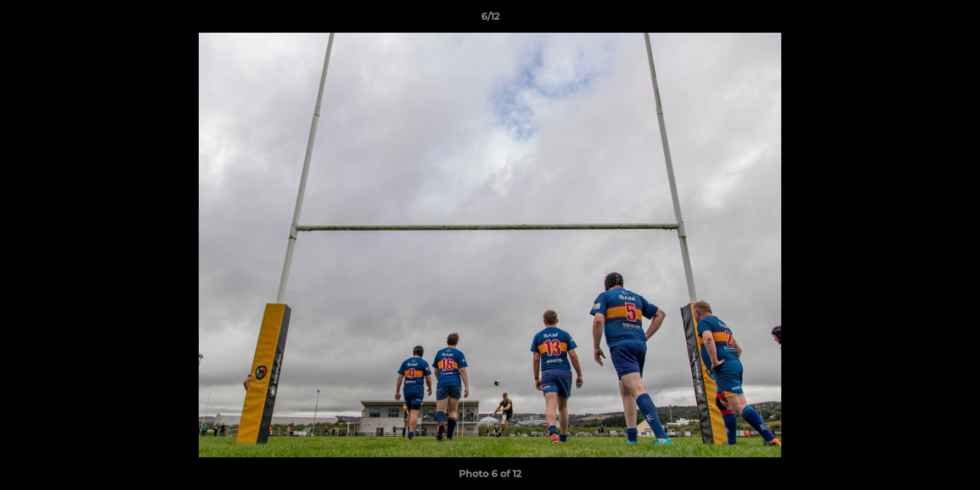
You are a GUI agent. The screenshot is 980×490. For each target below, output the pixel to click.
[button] (955, 20)
